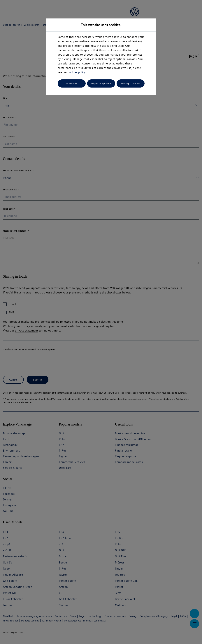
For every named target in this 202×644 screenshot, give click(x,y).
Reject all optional (101, 84)
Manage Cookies (130, 84)
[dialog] (101, 322)
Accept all (72, 84)
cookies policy (77, 72)
